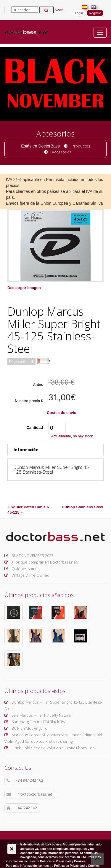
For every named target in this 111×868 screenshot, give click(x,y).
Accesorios (62, 152)
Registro (95, 13)
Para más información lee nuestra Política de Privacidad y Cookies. (53, 866)
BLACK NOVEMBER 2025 (29, 556)
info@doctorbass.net (29, 794)
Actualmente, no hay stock (72, 436)
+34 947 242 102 (25, 780)
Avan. (59, 10)
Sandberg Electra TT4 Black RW (35, 722)
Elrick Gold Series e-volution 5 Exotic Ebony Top (50, 748)
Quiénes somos (22, 569)
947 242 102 (22, 808)
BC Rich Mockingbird (26, 728)
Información (26, 450)
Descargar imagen (24, 288)
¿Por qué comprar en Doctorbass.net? (41, 562)
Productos (81, 146)
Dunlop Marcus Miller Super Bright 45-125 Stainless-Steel (53, 705)
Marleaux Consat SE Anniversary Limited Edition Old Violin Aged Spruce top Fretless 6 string (53, 738)
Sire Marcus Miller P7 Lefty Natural (38, 715)
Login (79, 13)
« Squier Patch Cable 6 (28, 507)
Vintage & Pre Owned (27, 575)
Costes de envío (62, 413)
